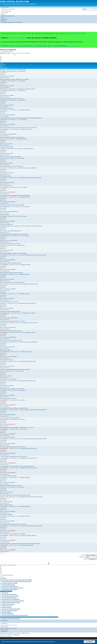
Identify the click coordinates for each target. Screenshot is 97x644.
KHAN (3, 158)
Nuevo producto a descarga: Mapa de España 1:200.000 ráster (15, 195)
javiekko (4, 381)
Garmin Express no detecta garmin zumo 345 (11, 340)
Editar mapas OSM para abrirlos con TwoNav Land (12, 137)
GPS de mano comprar (6, 176)
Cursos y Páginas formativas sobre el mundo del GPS (33, 255)
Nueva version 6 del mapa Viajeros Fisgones (11, 263)
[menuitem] (48, 9)
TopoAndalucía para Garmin (7, 108)
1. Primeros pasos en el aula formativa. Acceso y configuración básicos (17, 466)
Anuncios (23, 400)
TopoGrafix (3, 292)
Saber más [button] (52, 642)
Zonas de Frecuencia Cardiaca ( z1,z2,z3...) (10, 244)
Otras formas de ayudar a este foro (8, 398)
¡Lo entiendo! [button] (89, 642)
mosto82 (4, 178)
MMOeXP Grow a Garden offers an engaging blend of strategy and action (18, 89)
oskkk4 (4, 149)
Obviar (2, 6)
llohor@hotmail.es (6, 207)
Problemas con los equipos (29, 313)
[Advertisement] (48, 27)
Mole (3, 497)
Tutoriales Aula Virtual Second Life (29, 448)
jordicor (4, 303)
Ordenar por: (88, 557)
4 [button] (1, 60)
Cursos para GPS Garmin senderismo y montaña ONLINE (14, 408)
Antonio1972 (5, 323)
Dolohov (4, 100)
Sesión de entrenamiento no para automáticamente (12, 282)
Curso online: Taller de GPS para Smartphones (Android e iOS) (15, 495)
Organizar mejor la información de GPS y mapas (12, 99)
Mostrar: (89, 555)
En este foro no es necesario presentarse (10, 418)
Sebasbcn (4, 274)
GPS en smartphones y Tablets (28, 332)
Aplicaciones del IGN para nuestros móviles (10, 331)
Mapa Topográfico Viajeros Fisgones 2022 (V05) (12, 273)
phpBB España (16, 635)
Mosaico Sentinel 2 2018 (6, 505)
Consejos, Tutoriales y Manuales (28, 535)
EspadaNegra (5, 129)
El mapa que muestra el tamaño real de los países (12, 389)
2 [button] (1, 57)
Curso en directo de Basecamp (7, 437)
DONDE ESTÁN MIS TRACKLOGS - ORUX (11, 486)
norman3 (4, 361)
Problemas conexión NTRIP (7, 147)
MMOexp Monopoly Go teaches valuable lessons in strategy (14, 79)
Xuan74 (4, 245)
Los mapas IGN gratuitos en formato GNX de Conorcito (13, 524)
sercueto (4, 168)
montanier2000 (5, 352)
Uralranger (4, 216)
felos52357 (5, 120)
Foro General (22, 71)
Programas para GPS (26, 129)
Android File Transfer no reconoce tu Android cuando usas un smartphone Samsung (20, 544)
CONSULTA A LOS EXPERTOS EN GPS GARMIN (12, 205)
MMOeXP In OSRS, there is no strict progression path (13, 70)
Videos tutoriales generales (27, 545)
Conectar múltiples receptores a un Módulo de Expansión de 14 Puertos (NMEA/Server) (21, 118)
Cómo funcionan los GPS (6, 186)
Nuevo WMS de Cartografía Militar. (8, 476)
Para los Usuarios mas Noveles (26, 149)
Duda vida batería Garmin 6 (7, 360)
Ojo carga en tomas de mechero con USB (10, 311)
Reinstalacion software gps (6, 224)
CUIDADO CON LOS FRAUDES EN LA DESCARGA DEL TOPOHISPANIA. (34, 46)
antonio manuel (6, 236)
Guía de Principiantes (17, 38)
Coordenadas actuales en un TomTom (9, 302)
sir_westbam (5, 284)
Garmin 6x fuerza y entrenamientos (8, 379)
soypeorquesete (6, 313)
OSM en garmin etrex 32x (6, 350)
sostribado (4, 516)
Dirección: (90, 559)
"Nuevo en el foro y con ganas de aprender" (10, 157)
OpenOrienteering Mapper (6, 515)
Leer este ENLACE (74, 46)
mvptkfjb (4, 71)
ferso (3, 371)
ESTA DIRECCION (77, 34)
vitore (3, 139)
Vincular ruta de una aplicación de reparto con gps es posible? (15, 369)
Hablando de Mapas (25, 110)
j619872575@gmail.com (8, 226)
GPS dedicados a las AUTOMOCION (28, 168)
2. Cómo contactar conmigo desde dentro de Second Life (14, 457)
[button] (1, 62)
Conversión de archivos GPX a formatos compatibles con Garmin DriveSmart (18, 128)
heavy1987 (5, 342)
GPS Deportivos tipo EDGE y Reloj (29, 284)
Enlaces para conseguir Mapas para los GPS (31, 526)
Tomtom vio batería (5, 215)
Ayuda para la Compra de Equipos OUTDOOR (30, 178)
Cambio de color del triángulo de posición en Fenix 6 (13, 321)
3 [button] (1, 58)
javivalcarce (5, 110)
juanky (3, 487)
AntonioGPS (5, 187)
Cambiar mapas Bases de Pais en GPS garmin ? (12, 166)
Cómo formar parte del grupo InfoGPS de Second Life (13, 447)
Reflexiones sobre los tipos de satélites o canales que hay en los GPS (17, 427)
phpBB (10, 633)
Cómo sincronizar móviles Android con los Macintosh (13, 534)
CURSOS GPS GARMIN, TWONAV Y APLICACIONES (13, 253)
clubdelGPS (5, 255)
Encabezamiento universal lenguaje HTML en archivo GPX (14, 234)
